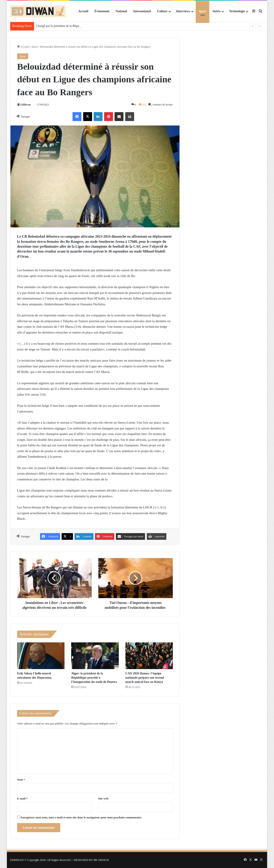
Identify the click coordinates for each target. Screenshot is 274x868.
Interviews (183, 11)
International (142, 11)
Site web (103, 798)
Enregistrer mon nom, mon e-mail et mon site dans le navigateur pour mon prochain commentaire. (81, 817)
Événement (102, 11)
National (121, 11)
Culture (162, 11)
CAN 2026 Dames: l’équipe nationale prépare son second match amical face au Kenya (145, 678)
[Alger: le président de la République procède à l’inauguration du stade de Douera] (95, 656)
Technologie (237, 11)
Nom (21, 780)
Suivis (216, 11)
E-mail (22, 798)
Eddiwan (26, 105)
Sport (202, 11)
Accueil (83, 11)
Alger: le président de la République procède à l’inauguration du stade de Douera (94, 678)
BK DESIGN (101, 860)
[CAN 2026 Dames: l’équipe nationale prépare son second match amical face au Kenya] (149, 656)
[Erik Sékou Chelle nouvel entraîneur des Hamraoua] (41, 656)
